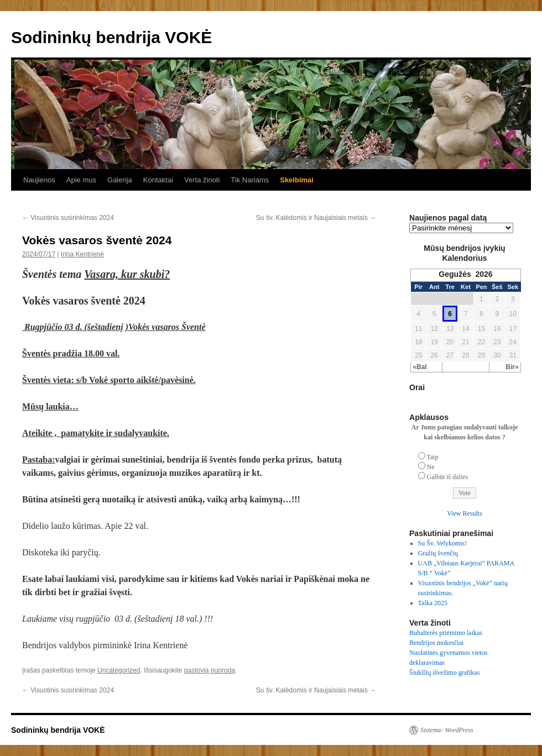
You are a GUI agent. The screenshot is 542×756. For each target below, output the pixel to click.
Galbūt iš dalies (448, 477)
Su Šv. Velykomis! (443, 543)
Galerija (120, 180)
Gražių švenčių (438, 553)
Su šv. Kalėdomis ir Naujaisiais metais (316, 218)
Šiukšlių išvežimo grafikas (444, 673)
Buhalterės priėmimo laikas (446, 633)
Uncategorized (119, 670)
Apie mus (81, 180)
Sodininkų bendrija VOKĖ (111, 37)
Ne (431, 467)
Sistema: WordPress (447, 730)
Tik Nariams (250, 180)
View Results (465, 513)
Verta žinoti (202, 180)
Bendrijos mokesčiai (436, 643)
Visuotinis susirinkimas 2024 (68, 218)
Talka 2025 (433, 603)
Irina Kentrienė (82, 254)
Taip (432, 457)
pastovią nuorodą (210, 670)
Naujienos (39, 180)
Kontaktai (158, 180)
